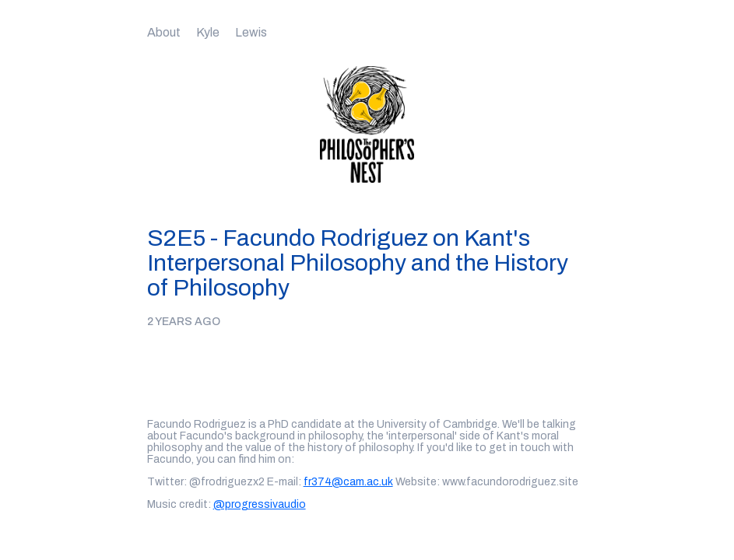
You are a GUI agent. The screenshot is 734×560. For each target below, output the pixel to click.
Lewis (251, 32)
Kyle (208, 32)
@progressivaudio (260, 504)
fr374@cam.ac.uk (348, 482)
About (164, 32)
